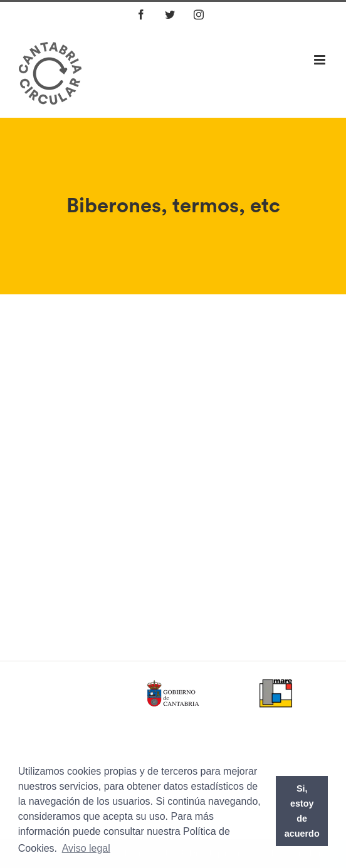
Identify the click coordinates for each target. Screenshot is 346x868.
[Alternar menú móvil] (321, 60)
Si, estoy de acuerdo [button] (302, 811)
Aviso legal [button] (86, 848)
